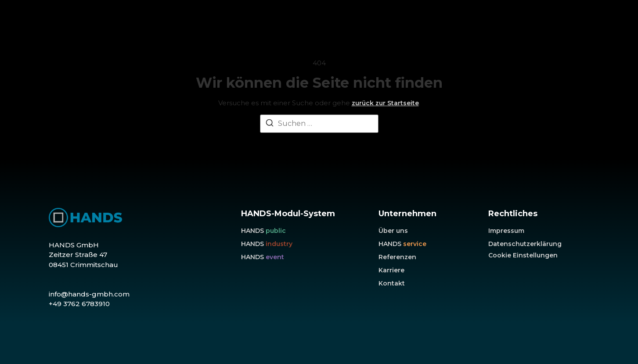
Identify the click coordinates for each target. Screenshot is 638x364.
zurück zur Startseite (385, 103)
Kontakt (392, 283)
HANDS (263, 231)
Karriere (391, 270)
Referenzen (397, 257)
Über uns (393, 231)
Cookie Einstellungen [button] (523, 255)
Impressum (506, 231)
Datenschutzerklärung (525, 244)
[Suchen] (270, 124)
